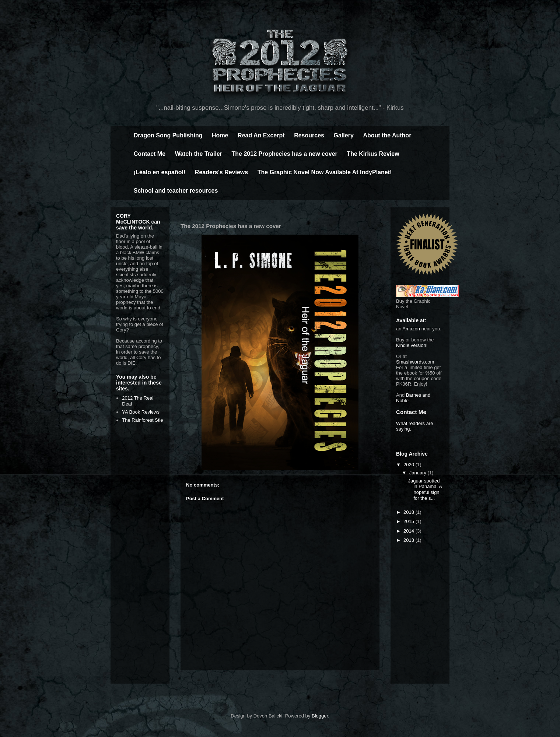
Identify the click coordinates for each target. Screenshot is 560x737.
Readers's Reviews (221, 172)
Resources (309, 135)
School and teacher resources (176, 191)
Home (220, 135)
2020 (409, 465)
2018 (409, 512)
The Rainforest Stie (142, 420)
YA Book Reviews (141, 412)
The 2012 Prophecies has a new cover (285, 154)
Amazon (411, 329)
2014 (409, 531)
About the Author (387, 135)
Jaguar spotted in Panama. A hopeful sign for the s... (425, 489)
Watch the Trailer (199, 154)
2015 (409, 521)
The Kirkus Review (373, 154)
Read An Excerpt (261, 135)
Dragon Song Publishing (168, 135)
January (419, 473)
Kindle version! (412, 345)
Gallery (344, 135)
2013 (409, 540)
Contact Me (150, 154)
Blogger (320, 716)
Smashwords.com (415, 362)
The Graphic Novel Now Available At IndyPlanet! (325, 172)
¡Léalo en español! (160, 172)
